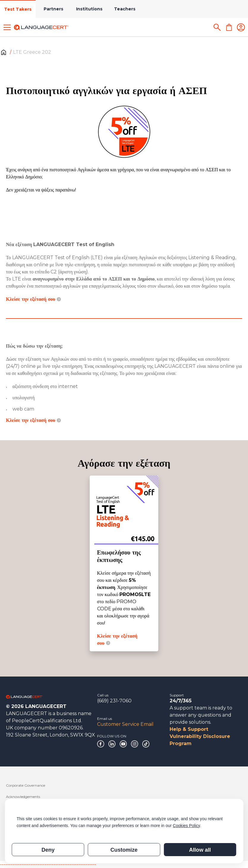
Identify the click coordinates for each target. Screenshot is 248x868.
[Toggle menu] (7, 27)
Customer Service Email (125, 724)
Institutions (89, 9)
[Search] (217, 27)
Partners (53, 9)
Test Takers (18, 9)
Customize (124, 850)
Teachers (125, 9)
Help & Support (189, 729)
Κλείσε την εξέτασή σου (33, 299)
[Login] (241, 27)
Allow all (200, 850)
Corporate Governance (26, 785)
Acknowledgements (23, 797)
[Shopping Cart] (229, 27)
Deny (48, 850)
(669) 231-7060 (114, 701)
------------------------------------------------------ (48, 864)
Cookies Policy (186, 826)
